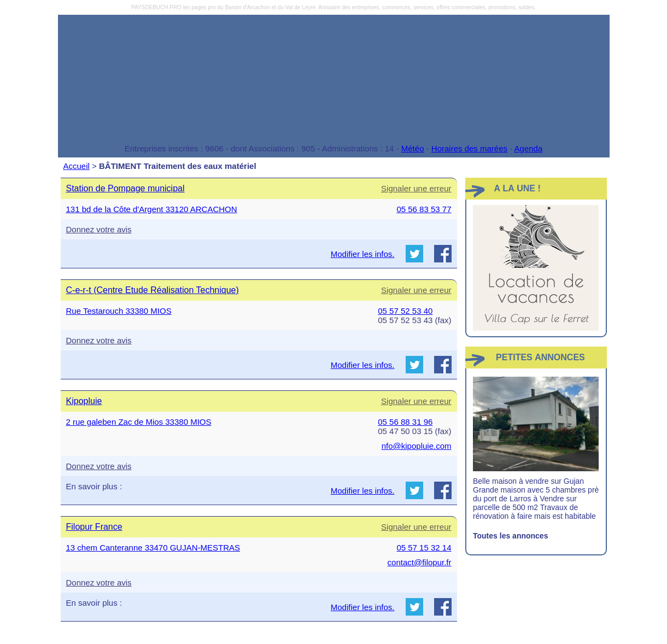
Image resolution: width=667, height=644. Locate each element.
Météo (413, 148)
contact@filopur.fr (420, 562)
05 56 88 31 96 (405, 422)
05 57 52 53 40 (405, 311)
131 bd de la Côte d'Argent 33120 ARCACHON (152, 209)
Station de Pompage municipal (125, 188)
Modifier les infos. (363, 254)
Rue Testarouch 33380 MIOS (119, 311)
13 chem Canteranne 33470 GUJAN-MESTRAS (153, 548)
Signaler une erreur (416, 188)
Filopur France (94, 527)
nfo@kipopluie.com (417, 446)
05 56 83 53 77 (424, 209)
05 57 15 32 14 (424, 548)
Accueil (77, 166)
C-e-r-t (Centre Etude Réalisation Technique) (153, 290)
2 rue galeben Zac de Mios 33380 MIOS (139, 422)
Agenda (529, 148)
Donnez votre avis (99, 229)
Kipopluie (84, 401)
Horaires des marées (469, 148)
